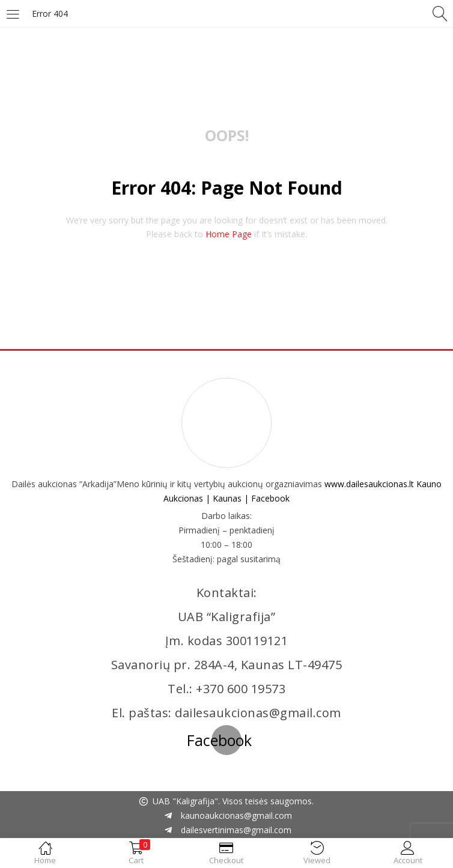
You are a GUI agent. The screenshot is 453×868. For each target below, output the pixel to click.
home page (229, 234)
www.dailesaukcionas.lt (369, 484)
